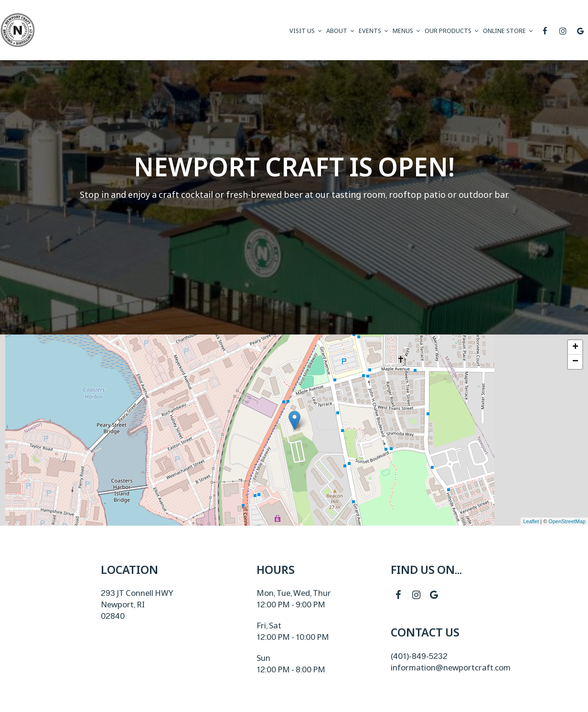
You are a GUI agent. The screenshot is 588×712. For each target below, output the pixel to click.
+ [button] (575, 347)
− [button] (575, 362)
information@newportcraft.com (451, 667)
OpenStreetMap (567, 521)
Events (373, 31)
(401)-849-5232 (419, 656)
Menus (406, 31)
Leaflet (531, 521)
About (340, 31)
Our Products (451, 31)
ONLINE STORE (508, 31)
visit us (305, 31)
